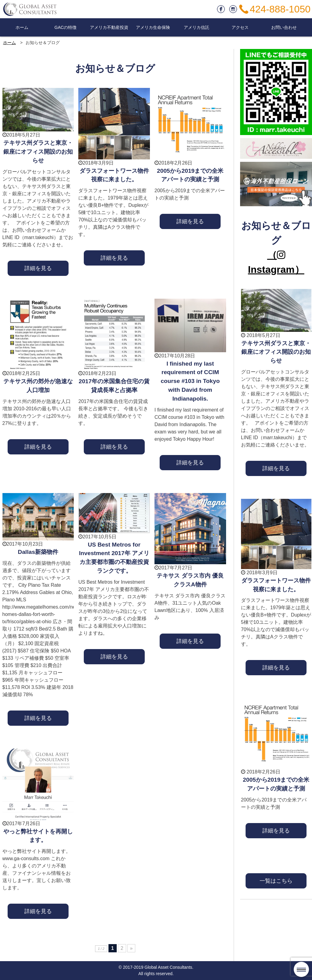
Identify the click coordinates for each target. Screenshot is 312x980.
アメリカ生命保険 (153, 27)
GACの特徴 (66, 27)
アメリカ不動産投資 (109, 27)
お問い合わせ (284, 27)
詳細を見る (38, 268)
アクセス (240, 27)
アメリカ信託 (197, 27)
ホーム (22, 27)
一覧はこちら (276, 881)
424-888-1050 (280, 9)
